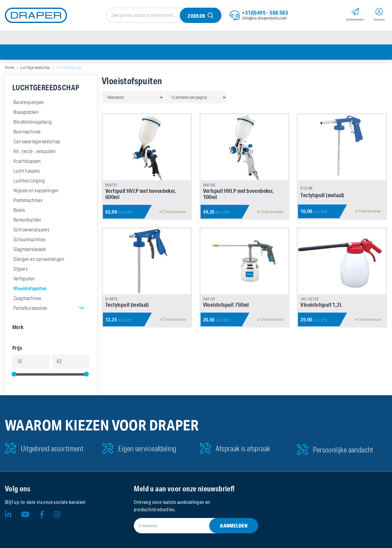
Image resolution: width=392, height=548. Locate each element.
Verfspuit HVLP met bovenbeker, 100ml (239, 194)
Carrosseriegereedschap (37, 141)
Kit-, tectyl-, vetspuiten (35, 151)
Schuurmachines (30, 239)
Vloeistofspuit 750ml (226, 305)
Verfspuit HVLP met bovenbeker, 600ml (141, 194)
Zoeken (196, 16)
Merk (18, 327)
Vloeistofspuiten (30, 288)
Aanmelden (234, 525)
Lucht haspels (27, 171)
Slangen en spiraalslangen (39, 259)
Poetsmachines (28, 200)
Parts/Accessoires (30, 308)
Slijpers (21, 269)
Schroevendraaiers (32, 230)
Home (10, 67)
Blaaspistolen (26, 112)
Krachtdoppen (27, 161)
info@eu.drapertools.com (264, 18)
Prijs (17, 348)
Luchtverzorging (29, 181)
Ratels (19, 210)
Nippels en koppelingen (36, 190)
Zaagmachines (27, 298)
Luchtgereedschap (35, 67)
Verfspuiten (24, 279)
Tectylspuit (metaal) (322, 195)
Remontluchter (27, 220)
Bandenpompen (29, 102)
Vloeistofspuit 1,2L (321, 305)
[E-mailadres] (188, 526)
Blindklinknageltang (33, 122)
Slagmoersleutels (30, 249)
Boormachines (27, 132)
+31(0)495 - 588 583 (265, 13)
